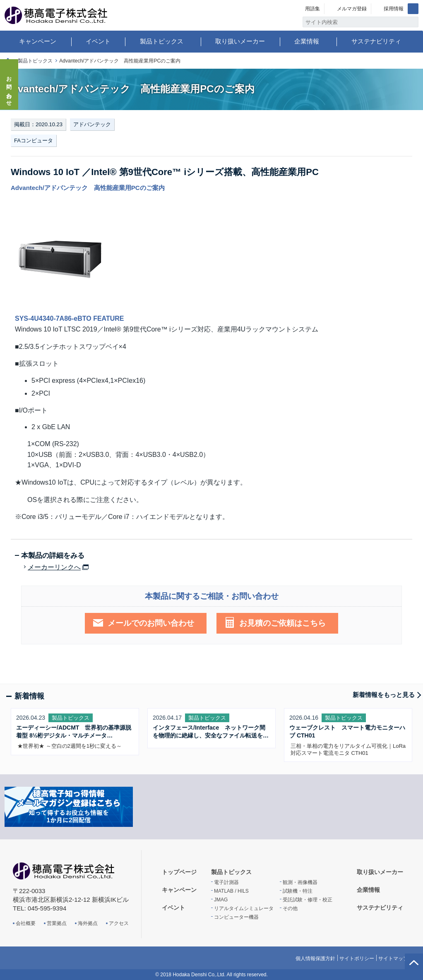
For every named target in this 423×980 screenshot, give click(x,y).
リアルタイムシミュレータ (244, 908)
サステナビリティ (376, 41)
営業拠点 (57, 923)
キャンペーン (38, 41)
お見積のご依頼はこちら (282, 623)
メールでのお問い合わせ (151, 623)
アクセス (119, 923)
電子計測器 (226, 882)
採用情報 (394, 9)
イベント (98, 41)
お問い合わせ (9, 89)
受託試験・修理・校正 (308, 900)
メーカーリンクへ (54, 567)
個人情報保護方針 (315, 958)
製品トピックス (162, 41)
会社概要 (26, 923)
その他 (290, 908)
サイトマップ (393, 958)
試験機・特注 (298, 891)
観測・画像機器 (300, 882)
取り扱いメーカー (240, 41)
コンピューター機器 (236, 917)
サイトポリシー (357, 958)
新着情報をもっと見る (384, 695)
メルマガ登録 (352, 9)
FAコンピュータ (34, 141)
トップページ (179, 872)
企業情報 (307, 41)
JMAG (221, 900)
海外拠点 (88, 923)
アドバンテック (92, 124)
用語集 (312, 9)
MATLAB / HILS (231, 891)
